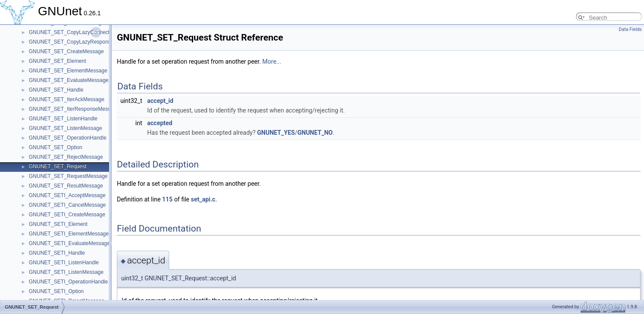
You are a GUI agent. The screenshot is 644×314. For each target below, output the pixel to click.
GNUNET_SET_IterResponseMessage (74, 109)
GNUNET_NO (315, 133)
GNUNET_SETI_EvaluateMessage (69, 243)
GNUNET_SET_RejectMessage (66, 157)
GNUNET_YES (276, 133)
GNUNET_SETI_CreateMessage (67, 215)
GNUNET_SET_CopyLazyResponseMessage (82, 42)
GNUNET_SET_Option (56, 147)
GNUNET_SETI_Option (56, 291)
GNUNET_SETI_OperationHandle (68, 282)
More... (272, 61)
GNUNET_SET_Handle (56, 90)
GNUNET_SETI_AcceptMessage (67, 195)
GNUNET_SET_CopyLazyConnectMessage (80, 32)
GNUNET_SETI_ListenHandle (64, 263)
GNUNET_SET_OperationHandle (68, 138)
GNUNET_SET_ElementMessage (68, 71)
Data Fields (630, 29)
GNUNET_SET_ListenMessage (65, 128)
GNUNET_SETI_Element (58, 224)
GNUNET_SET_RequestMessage (68, 176)
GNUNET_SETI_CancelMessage (67, 205)
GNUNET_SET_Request (58, 167)
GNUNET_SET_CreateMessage (66, 51)
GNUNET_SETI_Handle (57, 253)
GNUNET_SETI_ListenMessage (66, 272)
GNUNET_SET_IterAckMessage (66, 99)
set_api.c (203, 199)
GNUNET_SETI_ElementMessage (69, 234)
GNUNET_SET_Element (57, 61)
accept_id (160, 101)
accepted (160, 123)
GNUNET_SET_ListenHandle (63, 119)
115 (167, 199)
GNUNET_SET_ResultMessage (66, 186)
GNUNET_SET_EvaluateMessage (69, 80)
